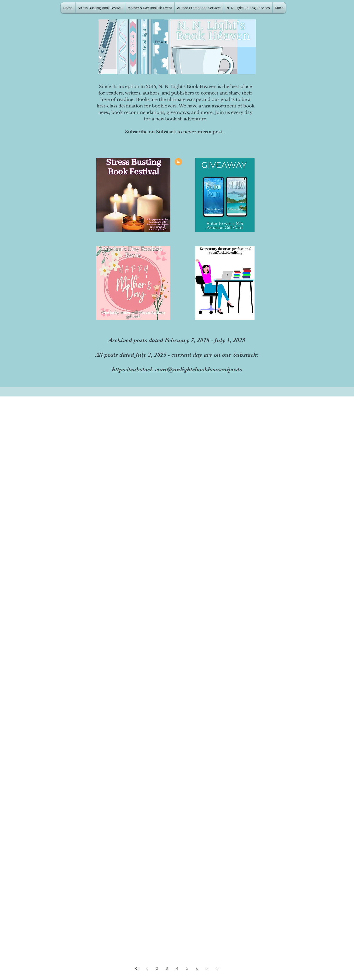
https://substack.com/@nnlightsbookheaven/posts (177, 369)
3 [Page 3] (167, 968)
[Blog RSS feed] (178, 162)
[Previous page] (147, 968)
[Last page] (217, 968)
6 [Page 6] (197, 968)
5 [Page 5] (187, 968)
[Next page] (207, 968)
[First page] (137, 968)
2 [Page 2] (157, 968)
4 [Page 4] (177, 968)
